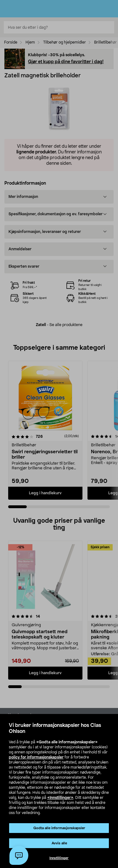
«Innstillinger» (60, 798)
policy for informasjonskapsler (36, 757)
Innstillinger (59, 858)
